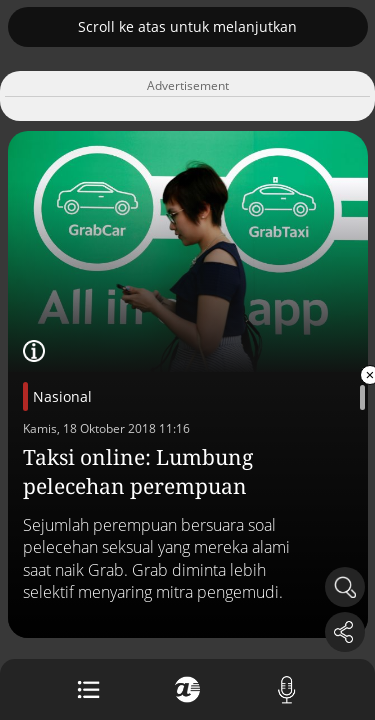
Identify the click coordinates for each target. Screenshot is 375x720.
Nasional (62, 396)
